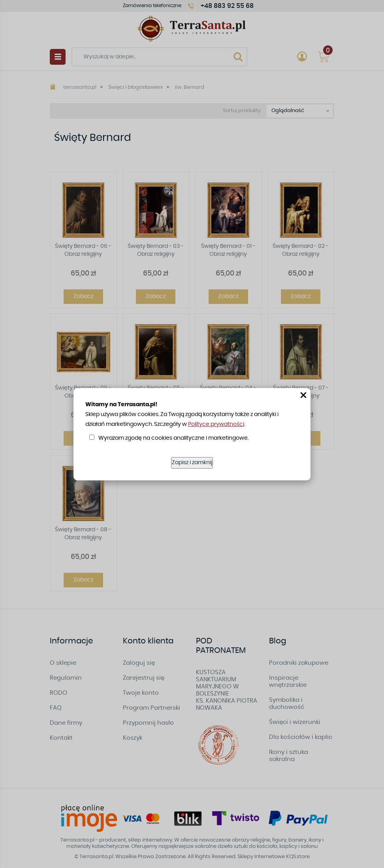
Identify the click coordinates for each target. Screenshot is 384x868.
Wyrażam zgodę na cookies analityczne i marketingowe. (173, 438)
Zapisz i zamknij (192, 463)
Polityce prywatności (216, 424)
